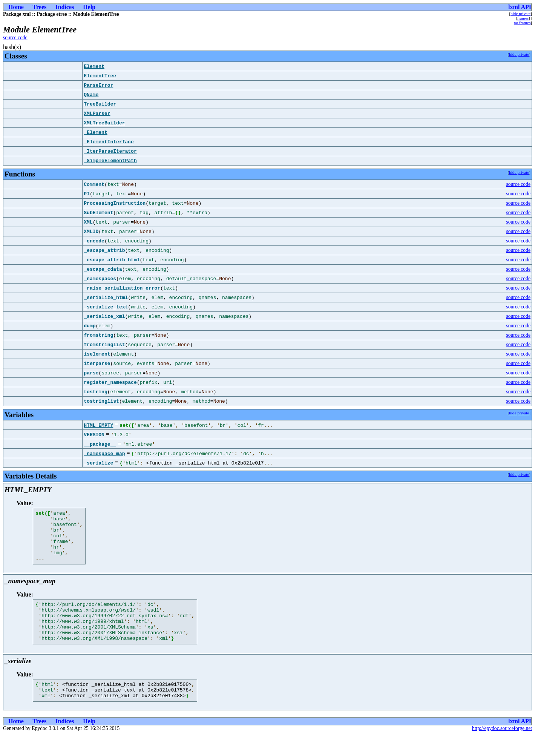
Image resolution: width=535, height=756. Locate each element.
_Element (95, 132)
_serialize (98, 463)
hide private (520, 14)
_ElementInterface (109, 142)
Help (89, 7)
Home (16, 7)
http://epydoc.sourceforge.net (502, 750)
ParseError (98, 85)
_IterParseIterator (110, 151)
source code (15, 38)
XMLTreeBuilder (104, 123)
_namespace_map (104, 453)
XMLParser (97, 113)
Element (94, 66)
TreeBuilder (100, 104)
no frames (522, 23)
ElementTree (100, 76)
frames (523, 18)
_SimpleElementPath (110, 161)
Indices (65, 7)
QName (91, 95)
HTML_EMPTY (98, 425)
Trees (40, 7)
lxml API (520, 7)
